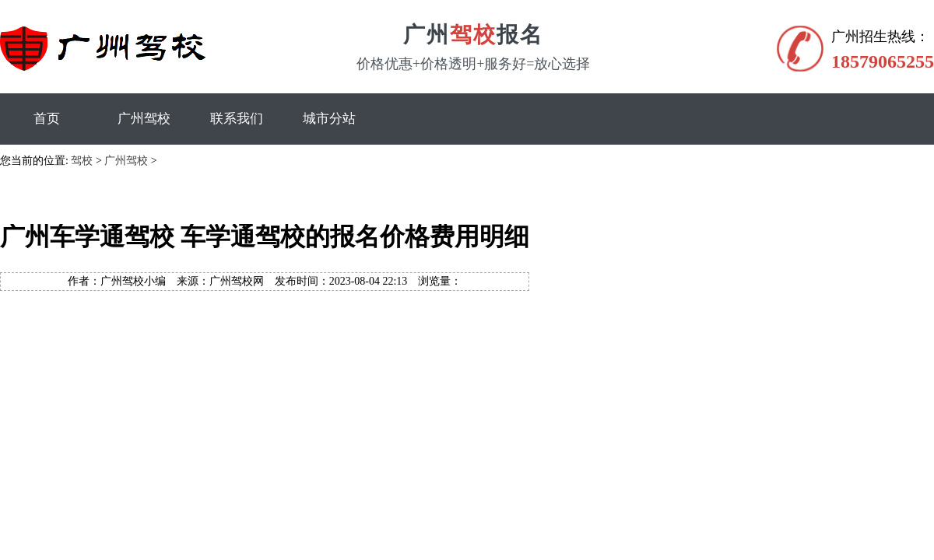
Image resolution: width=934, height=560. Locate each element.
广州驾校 (144, 119)
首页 (47, 119)
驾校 (82, 161)
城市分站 (329, 119)
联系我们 (237, 119)
